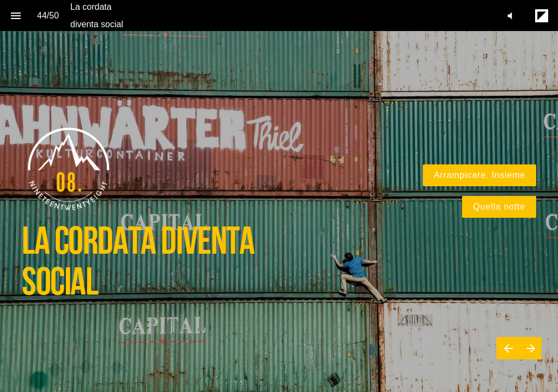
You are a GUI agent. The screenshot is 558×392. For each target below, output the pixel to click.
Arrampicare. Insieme (480, 175)
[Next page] (530, 348)
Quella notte (499, 207)
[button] (510, 16)
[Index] (16, 16)
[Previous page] (508, 348)
